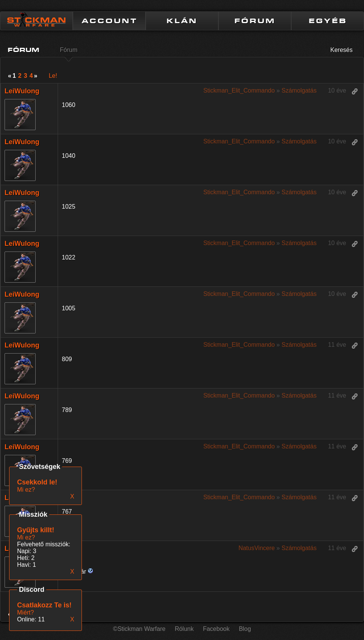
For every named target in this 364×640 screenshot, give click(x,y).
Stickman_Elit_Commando (239, 90)
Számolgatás (299, 90)
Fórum (69, 50)
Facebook (216, 629)
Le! (53, 76)
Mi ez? (26, 537)
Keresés (341, 50)
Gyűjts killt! (36, 530)
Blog (245, 629)
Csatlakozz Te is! (44, 605)
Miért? (25, 612)
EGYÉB (328, 21)
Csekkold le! (37, 482)
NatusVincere (257, 548)
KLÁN (182, 21)
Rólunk (184, 629)
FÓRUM (255, 21)
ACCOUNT (109, 21)
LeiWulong (22, 91)
